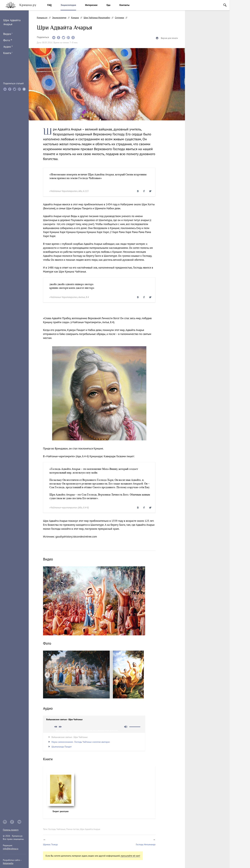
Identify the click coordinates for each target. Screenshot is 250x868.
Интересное (91, 5)
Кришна (75, 18)
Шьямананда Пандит (62, 747)
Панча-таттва (73, 829)
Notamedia (8, 863)
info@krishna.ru (11, 849)
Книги (8, 53)
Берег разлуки (61, 811)
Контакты (124, 5)
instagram (5, 822)
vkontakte (19, 822)
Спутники (119, 18)
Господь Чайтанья (57, 829)
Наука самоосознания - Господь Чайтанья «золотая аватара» (81, 742)
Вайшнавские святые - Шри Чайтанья (70, 737)
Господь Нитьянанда (146, 844)
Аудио (8, 47)
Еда (108, 5)
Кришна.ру (42, 18)
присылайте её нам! (130, 856)
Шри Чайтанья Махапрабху (97, 18)
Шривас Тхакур (50, 844)
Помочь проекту (11, 830)
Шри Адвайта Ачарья (90, 829)
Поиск (225, 5)
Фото (8, 40)
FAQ (49, 5)
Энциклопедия (68, 5)
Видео (8, 34)
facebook (12, 822)
